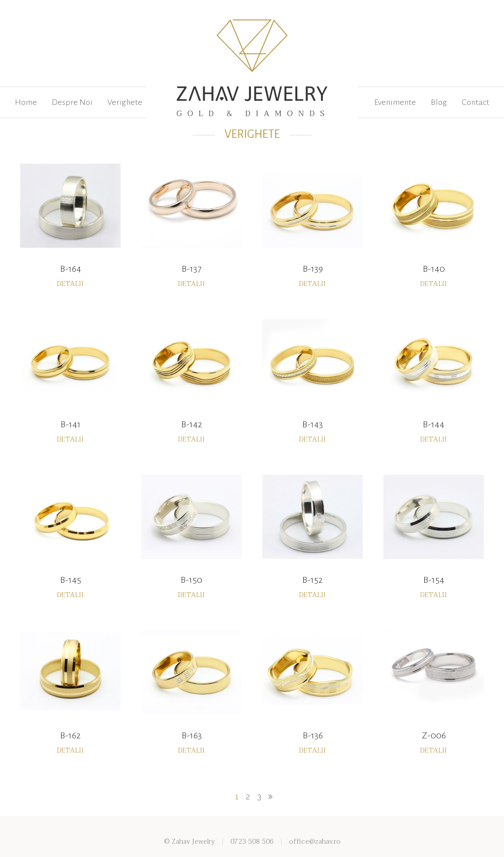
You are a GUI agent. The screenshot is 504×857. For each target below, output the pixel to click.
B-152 (313, 580)
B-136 (313, 735)
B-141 (71, 424)
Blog (439, 102)
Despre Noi (72, 102)
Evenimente (395, 102)
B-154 (434, 580)
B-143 (313, 424)
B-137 (191, 269)
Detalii (70, 284)
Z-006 (434, 735)
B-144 (434, 424)
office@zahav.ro (315, 841)
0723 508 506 (252, 841)
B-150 (191, 580)
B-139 (313, 269)
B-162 (70, 735)
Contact (475, 102)
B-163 (192, 735)
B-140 (434, 269)
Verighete (125, 102)
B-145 (71, 580)
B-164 (71, 269)
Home (26, 102)
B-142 (192, 424)
